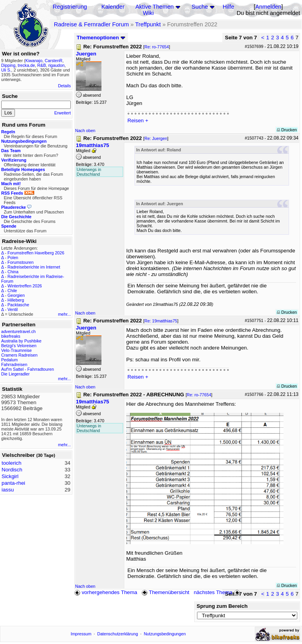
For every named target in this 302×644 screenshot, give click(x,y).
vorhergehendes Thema (106, 592)
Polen (13, 258)
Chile (12, 291)
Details (64, 86)
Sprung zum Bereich (222, 606)
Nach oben (85, 131)
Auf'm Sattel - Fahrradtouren (28, 369)
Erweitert (63, 113)
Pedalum (9, 360)
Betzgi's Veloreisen (19, 346)
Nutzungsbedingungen (165, 634)
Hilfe (228, 7)
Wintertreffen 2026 (25, 286)
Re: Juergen (156, 138)
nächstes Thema (218, 592)
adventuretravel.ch (18, 331)
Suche (200, 7)
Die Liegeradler (15, 374)
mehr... (64, 314)
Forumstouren (20, 262)
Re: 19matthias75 (161, 321)
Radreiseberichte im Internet (34, 267)
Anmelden (268, 7)
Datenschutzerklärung (118, 634)
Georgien (16, 295)
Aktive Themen (154, 7)
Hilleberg (16, 300)
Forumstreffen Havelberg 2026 (36, 253)
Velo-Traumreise (17, 350)
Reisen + (138, 121)
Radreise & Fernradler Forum (91, 24)
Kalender (113, 7)
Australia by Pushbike (21, 341)
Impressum (81, 634)
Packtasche (18, 305)
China (13, 272)
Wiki (148, 13)
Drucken (287, 130)
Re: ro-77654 (157, 47)
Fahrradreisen (14, 364)
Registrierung (70, 7)
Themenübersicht (165, 592)
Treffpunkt (148, 24)
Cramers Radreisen (19, 355)
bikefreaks (11, 336)
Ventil (13, 309)
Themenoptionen (101, 38)
